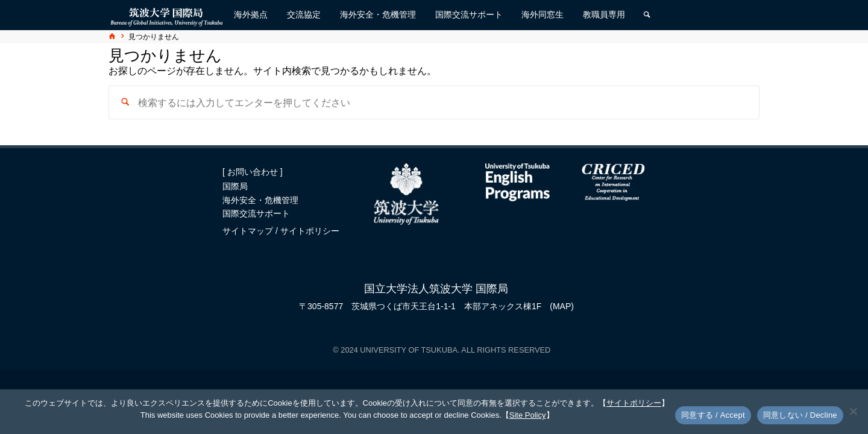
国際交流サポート (256, 213)
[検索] (647, 15)
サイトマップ (249, 231)
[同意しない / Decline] (853, 411)
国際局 (235, 186)
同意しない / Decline (800, 415)
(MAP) (562, 306)
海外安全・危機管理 (260, 200)
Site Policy (528, 415)
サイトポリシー (310, 231)
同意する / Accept (713, 415)
